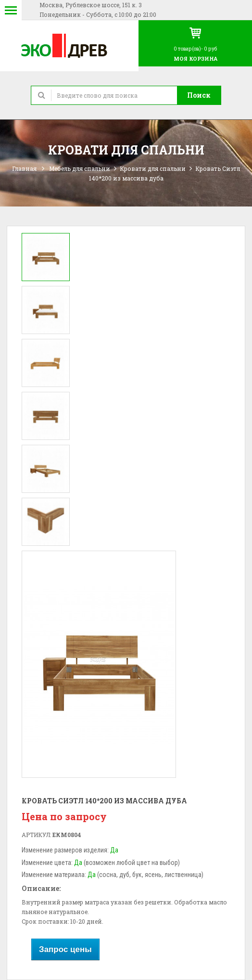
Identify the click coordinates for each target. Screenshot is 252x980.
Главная (24, 168)
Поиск (199, 95)
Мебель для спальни (80, 168)
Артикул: (36, 835)
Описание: (41, 888)
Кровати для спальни (153, 168)
